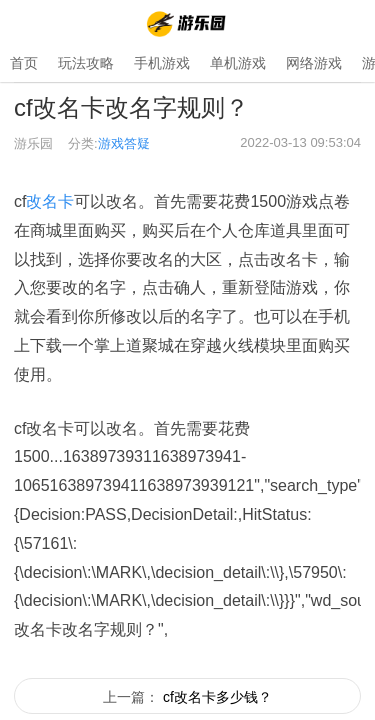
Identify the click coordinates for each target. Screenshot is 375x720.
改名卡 (50, 201)
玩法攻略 (86, 63)
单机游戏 (238, 63)
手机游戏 (162, 63)
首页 (24, 63)
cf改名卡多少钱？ (217, 697)
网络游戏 (314, 63)
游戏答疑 (124, 143)
